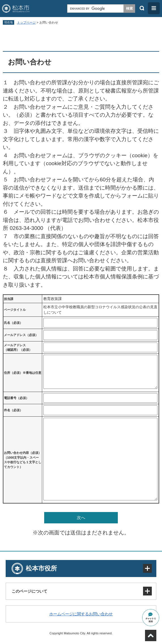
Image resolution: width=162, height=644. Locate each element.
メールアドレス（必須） (21, 335)
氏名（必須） (13, 323)
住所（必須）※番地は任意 (23, 373)
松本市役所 (41, 568)
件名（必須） (13, 410)
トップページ (26, 22)
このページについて (29, 591)
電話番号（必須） (16, 398)
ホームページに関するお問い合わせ (81, 614)
